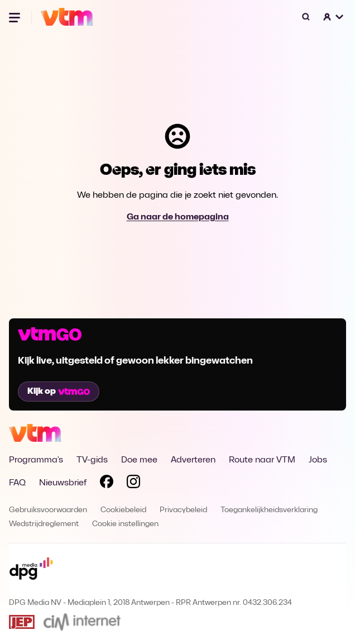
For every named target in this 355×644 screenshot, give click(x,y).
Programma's (36, 460)
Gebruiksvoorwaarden (48, 510)
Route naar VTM (262, 460)
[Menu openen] (16, 17)
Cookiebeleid (123, 510)
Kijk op (59, 392)
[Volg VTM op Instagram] (133, 484)
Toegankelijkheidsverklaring (269, 510)
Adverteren (193, 460)
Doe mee (139, 460)
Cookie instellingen (125, 524)
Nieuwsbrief (63, 483)
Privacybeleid (183, 510)
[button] (334, 17)
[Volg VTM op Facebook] (107, 484)
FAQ (17, 483)
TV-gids (92, 460)
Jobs (318, 460)
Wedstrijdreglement (44, 524)
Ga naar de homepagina (178, 217)
